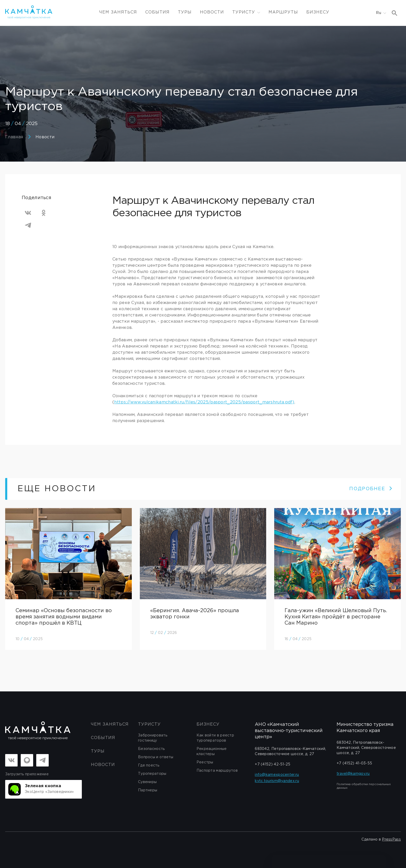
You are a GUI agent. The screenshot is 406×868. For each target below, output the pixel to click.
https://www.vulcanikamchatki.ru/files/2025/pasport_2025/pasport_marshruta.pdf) (204, 402)
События (157, 12)
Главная (14, 137)
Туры (185, 12)
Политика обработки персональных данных (364, 786)
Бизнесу (318, 12)
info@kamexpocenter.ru (277, 775)
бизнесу (208, 724)
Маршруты (283, 12)
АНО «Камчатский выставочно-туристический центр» (289, 731)
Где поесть (149, 765)
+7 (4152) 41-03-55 (354, 763)
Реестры (205, 762)
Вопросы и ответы (156, 757)
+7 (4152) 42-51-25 (273, 764)
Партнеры (148, 790)
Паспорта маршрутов (217, 771)
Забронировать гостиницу (153, 738)
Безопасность (151, 749)
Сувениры (147, 782)
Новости (212, 12)
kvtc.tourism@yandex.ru (277, 781)
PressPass (391, 840)
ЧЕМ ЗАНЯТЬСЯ (118, 12)
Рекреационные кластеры (212, 751)
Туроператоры (152, 774)
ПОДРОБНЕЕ (371, 489)
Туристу (149, 724)
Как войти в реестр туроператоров (215, 738)
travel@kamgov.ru (353, 774)
